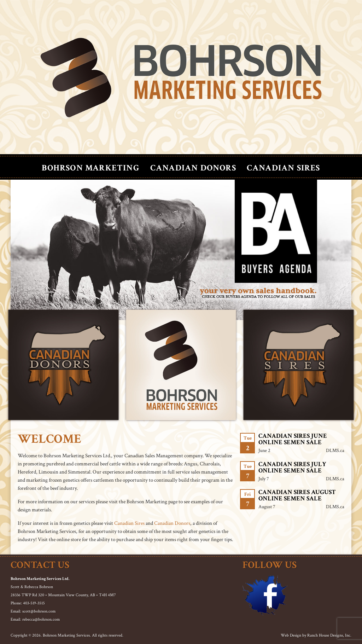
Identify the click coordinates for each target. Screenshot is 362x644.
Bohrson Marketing (90, 168)
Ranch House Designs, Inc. (329, 635)
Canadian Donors (193, 168)
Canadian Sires (284, 168)
